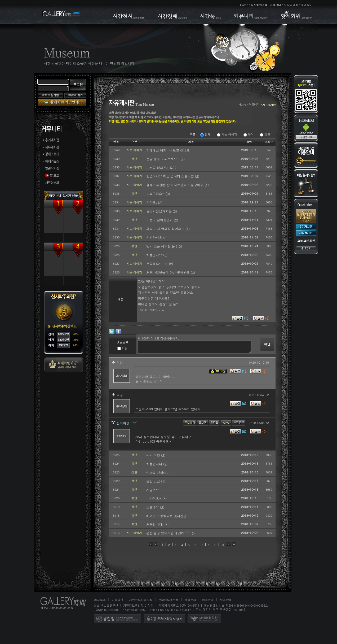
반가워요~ (154, 498)
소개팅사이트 (213, 642)
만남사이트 (116, 642)
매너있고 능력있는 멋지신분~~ (169, 516)
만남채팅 (134, 642)
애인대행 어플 (65, 632)
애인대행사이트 (192, 637)
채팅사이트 (52, 642)
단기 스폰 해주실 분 (161, 246)
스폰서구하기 (177, 642)
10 (222, 545)
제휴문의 (190, 600)
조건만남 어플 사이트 (94, 632)
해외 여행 (154, 455)
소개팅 (195, 642)
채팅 (38, 642)
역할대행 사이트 (230, 632)
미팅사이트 (290, 637)
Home (244, 5)
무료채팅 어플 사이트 (261, 632)
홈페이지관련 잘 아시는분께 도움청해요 (175, 185)
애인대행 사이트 (203, 632)
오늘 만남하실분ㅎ (160, 220)
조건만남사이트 (234, 637)
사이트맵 (225, 600)
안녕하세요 (155, 237)
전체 (205, 134)
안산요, (152, 202)
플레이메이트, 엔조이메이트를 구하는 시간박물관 (125, 637)
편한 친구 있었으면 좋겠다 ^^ (168, 533)
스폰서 (159, 642)
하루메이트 (234, 642)
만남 (101, 642)
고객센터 (275, 5)
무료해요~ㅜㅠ (158, 264)
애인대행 (79, 637)
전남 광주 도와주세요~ (163, 159)
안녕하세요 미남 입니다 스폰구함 (171, 176)
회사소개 (100, 600)
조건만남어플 (258, 637)
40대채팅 (88, 642)
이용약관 (117, 600)
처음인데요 (155, 255)
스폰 (147, 642)
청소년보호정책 (168, 600)
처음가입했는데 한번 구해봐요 (169, 272)
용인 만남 (154, 481)
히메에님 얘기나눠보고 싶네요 (168, 150)
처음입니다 (155, 464)
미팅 (275, 637)
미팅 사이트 (43, 632)
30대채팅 (71, 642)
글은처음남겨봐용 (159, 211)
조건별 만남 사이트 (55, 637)
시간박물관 (180, 632)
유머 (249, 134)
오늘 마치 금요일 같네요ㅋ (166, 229)
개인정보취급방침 (141, 600)
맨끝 (234, 544)
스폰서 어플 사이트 (127, 632)
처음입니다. (155, 524)
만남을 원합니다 (158, 473)
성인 (265, 134)
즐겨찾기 (307, 5)
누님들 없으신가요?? (161, 167)
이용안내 (208, 600)
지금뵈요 (153, 490)
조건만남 (213, 637)
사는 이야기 (227, 134)
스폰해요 (153, 507)
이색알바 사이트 (156, 632)
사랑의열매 (291, 5)
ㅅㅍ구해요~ (156, 193)
